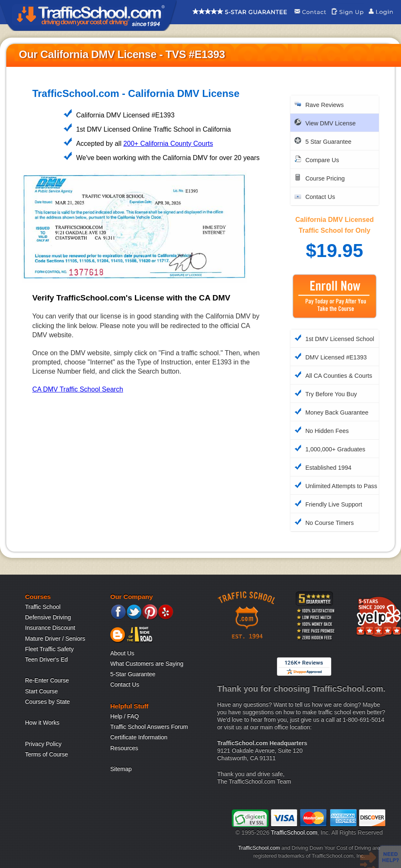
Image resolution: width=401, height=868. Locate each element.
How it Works (42, 723)
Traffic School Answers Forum (149, 727)
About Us (122, 653)
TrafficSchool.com (294, 832)
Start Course (42, 691)
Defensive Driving (48, 617)
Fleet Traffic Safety (49, 649)
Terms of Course (47, 754)
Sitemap (121, 769)
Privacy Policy (43, 744)
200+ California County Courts (168, 144)
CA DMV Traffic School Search (78, 389)
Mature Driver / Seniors (55, 639)
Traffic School (43, 607)
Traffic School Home (88, 15)
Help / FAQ (124, 716)
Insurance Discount (50, 628)
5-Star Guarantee (133, 674)
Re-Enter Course (47, 680)
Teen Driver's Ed (46, 659)
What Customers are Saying (147, 664)
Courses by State (47, 702)
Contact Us (125, 685)
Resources (124, 748)
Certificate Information (139, 737)
